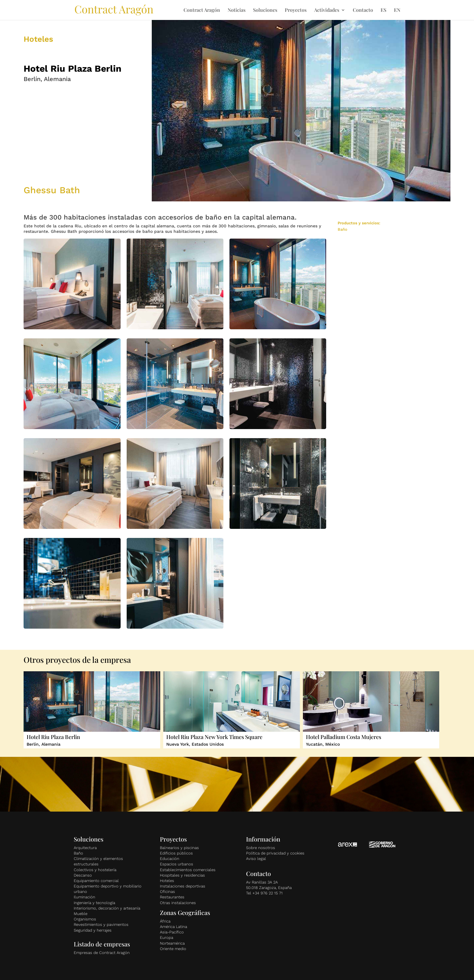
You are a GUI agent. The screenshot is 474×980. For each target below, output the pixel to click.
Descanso (83, 875)
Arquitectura (85, 848)
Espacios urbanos (177, 864)
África (165, 921)
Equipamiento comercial (96, 881)
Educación (170, 859)
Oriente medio (173, 949)
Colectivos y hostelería (95, 870)
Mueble (81, 914)
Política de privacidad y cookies (275, 853)
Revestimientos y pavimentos (101, 925)
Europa (167, 938)
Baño (78, 853)
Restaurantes (172, 897)
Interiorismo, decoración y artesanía (107, 908)
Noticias (237, 10)
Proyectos (296, 10)
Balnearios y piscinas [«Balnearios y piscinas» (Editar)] (179, 848)
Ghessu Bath (52, 190)
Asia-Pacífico (172, 932)
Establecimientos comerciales (188, 870)
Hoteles (167, 881)
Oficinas (167, 892)
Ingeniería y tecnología (94, 903)
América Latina (174, 927)
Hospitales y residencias (182, 875)
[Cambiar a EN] (397, 14)
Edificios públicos (176, 853)
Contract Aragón (202, 10)
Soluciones (265, 10)
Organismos (85, 919)
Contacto (363, 10)
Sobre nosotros (261, 848)
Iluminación (84, 897)
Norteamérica (172, 943)
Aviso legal (256, 859)
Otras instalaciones (178, 903)
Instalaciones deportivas (183, 886)
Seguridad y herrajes (93, 930)
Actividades (327, 10)
